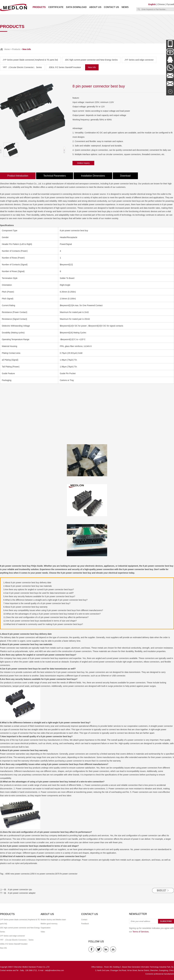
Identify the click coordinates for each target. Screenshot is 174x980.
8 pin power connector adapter (22, 893)
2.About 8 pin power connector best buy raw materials (28, 586)
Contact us (112, 7)
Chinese (161, 4)
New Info (92, 67)
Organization (46, 928)
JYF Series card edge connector (139, 60)
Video (43, 932)
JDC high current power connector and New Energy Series (91, 60)
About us (95, 7)
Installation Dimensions (93, 176)
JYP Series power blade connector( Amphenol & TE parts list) (30, 60)
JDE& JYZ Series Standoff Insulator (65, 67)
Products (39, 7)
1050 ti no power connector (42, 874)
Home (7, 49)
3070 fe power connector (66, 874)
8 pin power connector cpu (20, 890)
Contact (84, 920)
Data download (76, 7)
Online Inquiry (83, 163)
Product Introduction (18, 176)
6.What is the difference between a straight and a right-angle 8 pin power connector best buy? (45, 600)
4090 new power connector (17, 874)
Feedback (85, 924)
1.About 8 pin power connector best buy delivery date (27, 583)
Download (125, 176)
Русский (170, 4)
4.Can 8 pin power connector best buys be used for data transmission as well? (38, 593)
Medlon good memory (49, 924)
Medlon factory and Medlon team (53, 920)
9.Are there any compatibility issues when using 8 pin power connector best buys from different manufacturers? (53, 610)
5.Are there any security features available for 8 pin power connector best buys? (39, 596)
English (152, 4)
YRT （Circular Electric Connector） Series (22, 67)
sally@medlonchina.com (55, 970)
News (125, 7)
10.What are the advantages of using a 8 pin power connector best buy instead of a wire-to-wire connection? (52, 614)
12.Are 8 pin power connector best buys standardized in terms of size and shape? (40, 621)
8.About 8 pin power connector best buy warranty (25, 607)
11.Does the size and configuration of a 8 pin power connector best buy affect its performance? (46, 617)
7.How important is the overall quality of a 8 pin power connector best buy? (37, 603)
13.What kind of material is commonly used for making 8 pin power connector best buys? (43, 624)
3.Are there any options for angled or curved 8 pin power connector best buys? (39, 589)
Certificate (56, 7)
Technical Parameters (55, 176)
